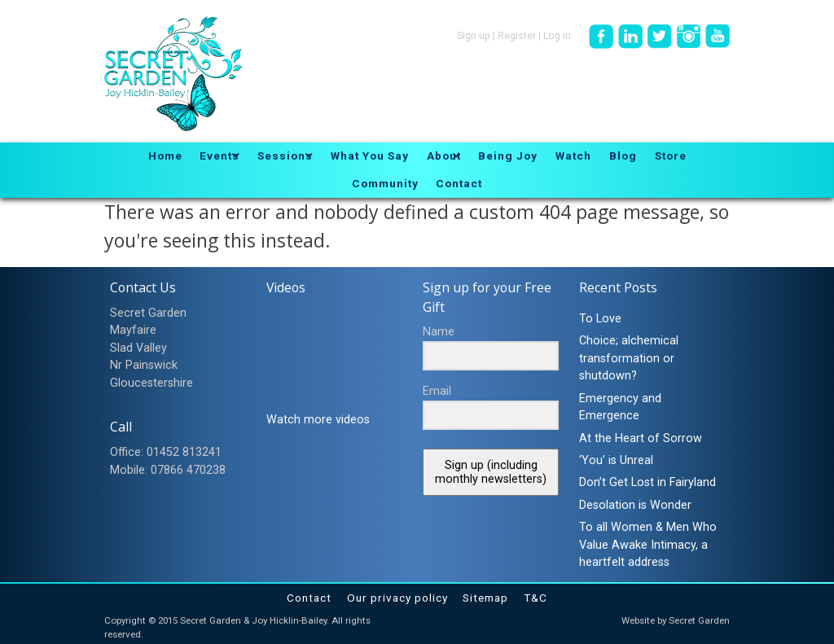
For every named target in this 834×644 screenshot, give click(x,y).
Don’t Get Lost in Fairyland (647, 482)
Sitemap (485, 598)
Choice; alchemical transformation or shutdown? (629, 358)
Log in (557, 36)
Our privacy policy (397, 598)
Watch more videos (318, 420)
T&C (536, 598)
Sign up (474, 36)
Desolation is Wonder (635, 505)
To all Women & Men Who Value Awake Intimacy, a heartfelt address (648, 545)
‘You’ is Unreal (616, 460)
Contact (309, 598)
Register (517, 36)
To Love (600, 319)
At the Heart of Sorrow (641, 438)
